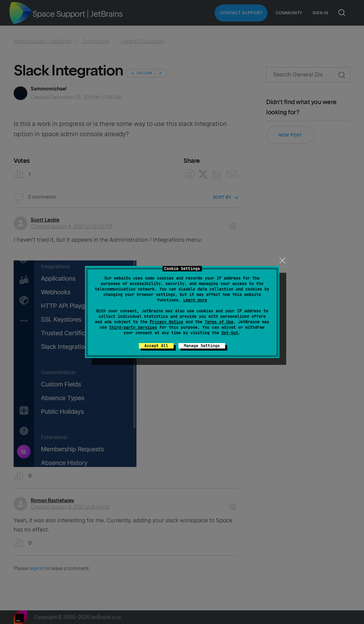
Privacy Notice (166, 322)
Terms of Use (219, 322)
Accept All (156, 346)
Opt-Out (230, 333)
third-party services (133, 327)
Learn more (195, 300)
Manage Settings (202, 346)
